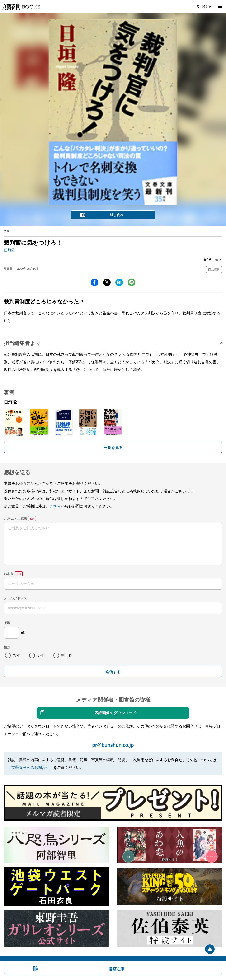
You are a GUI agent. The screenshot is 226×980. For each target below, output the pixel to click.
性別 (7, 647)
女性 (40, 655)
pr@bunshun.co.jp (113, 745)
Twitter (107, 282)
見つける (204, 6)
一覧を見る (113, 447)
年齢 (7, 623)
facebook (94, 282)
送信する (113, 672)
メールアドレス (15, 598)
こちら (55, 506)
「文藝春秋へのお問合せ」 (30, 767)
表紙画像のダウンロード (115, 713)
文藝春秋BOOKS (21, 7)
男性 (16, 655)
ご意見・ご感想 (15, 518)
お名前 (9, 574)
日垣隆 (9, 250)
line (132, 282)
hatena (119, 282)
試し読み (117, 215)
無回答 (66, 655)
